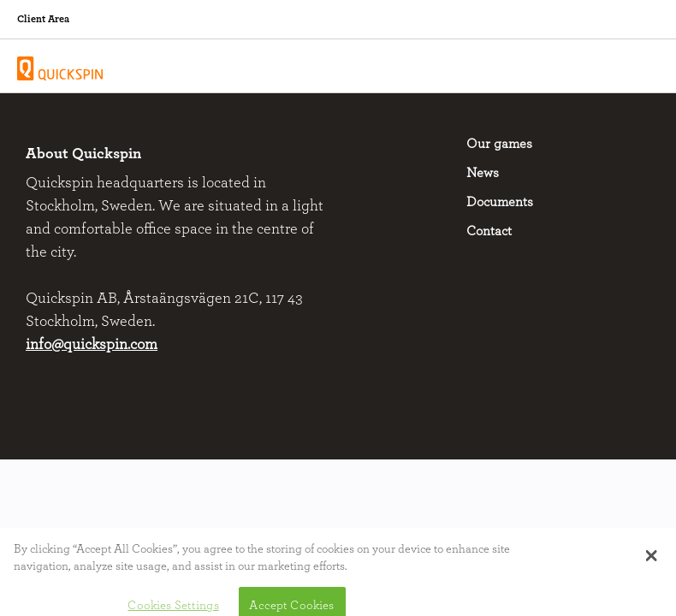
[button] (652, 561)
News (483, 173)
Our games (499, 144)
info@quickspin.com (92, 345)
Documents (500, 202)
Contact (489, 231)
